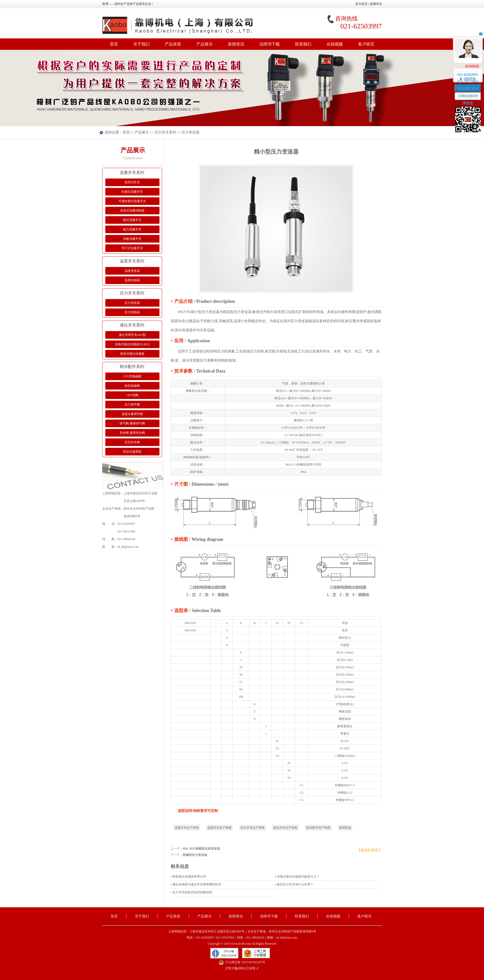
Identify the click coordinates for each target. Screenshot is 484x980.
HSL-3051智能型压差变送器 (202, 849)
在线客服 (468, 51)
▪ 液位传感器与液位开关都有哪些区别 (196, 884)
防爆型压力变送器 (195, 855)
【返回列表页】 (369, 850)
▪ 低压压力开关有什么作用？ (294, 884)
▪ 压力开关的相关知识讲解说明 (191, 892)
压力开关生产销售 (253, 828)
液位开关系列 (132, 325)
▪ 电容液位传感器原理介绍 (188, 877)
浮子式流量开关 (132, 248)
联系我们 (303, 44)
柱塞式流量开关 (132, 192)
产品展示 (204, 44)
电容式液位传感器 (132, 354)
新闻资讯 (236, 44)
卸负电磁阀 (132, 386)
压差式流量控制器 (132, 211)
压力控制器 (132, 312)
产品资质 (173, 44)
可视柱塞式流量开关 (132, 201)
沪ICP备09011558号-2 (242, 968)
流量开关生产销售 (187, 828)
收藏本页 (376, 4)
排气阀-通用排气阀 (132, 423)
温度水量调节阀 (132, 414)
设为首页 (361, 4)
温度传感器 (132, 280)
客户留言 (366, 44)
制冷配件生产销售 (318, 828)
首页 (114, 44)
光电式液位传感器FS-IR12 (132, 344)
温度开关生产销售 (219, 828)
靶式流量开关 (132, 220)
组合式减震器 (132, 452)
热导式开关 (132, 182)
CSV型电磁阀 (132, 376)
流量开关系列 (132, 173)
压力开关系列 (165, 132)
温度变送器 (132, 271)
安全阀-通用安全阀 (132, 433)
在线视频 (335, 44)
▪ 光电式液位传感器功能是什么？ (297, 877)
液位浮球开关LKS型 (132, 335)
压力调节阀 (132, 405)
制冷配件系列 (132, 367)
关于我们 (141, 44)
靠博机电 (345, 828)
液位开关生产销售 (285, 828)
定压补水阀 (132, 442)
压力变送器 (190, 132)
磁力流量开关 (132, 229)
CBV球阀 (132, 395)
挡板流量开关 (132, 239)
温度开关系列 (132, 261)
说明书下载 (270, 44)
